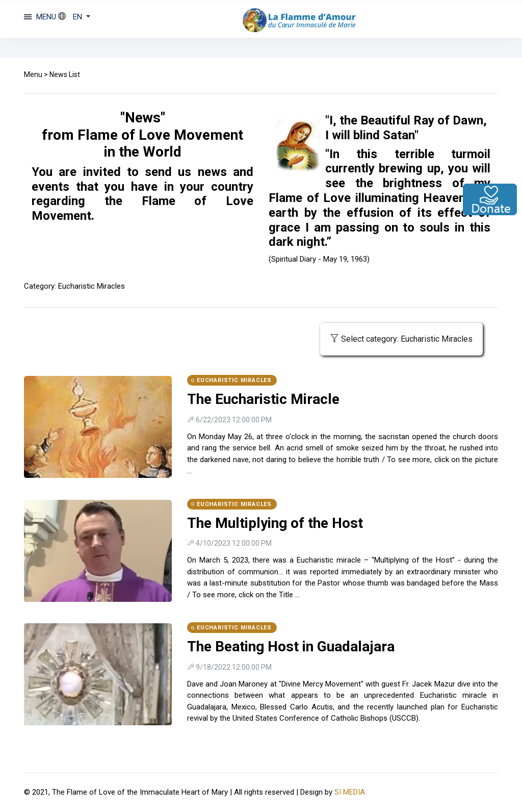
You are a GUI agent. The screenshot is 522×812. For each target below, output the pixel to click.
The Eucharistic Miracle (263, 399)
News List (65, 74)
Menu (33, 74)
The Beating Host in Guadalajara (291, 646)
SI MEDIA (350, 792)
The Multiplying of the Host (275, 523)
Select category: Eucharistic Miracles (401, 339)
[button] (74, 17)
